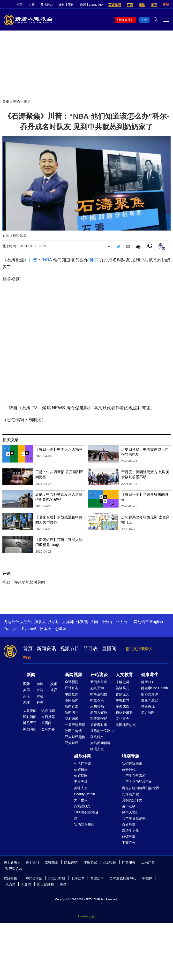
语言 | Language (91, 4)
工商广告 (129, 843)
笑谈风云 (122, 688)
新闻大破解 (99, 712)
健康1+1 (147, 682)
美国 (26, 690)
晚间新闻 (72, 700)
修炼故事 (129, 837)
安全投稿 (109, 862)
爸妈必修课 (124, 712)
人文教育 (124, 675)
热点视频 (48, 711)
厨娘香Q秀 (82, 806)
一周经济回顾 (75, 725)
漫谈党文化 (130, 831)
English (157, 622)
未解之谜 (122, 682)
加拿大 (40, 622)
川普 (33, 260)
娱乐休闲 (83, 756)
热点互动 (97, 688)
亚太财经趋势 (75, 737)
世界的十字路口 (102, 731)
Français (11, 629)
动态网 (10, 884)
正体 (62, 4)
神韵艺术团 (34, 878)
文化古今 (122, 718)
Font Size (149, 246)
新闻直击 (72, 706)
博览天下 (30, 723)
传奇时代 (129, 770)
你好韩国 (81, 776)
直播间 (109, 648)
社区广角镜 (73, 731)
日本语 (46, 629)
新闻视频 (74, 675)
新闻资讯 (46, 648)
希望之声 (97, 878)
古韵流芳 (122, 694)
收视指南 (52, 862)
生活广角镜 (83, 764)
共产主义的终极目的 (137, 782)
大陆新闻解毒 (100, 743)
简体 (71, 4)
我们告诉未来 (132, 764)
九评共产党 (130, 794)
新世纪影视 (45, 884)
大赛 (31, 4)
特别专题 (131, 756)
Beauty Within (84, 794)
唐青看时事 (99, 725)
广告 (130, 4)
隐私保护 (71, 862)
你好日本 (81, 770)
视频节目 (70, 648)
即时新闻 (30, 717)
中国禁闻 (72, 694)
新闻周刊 (72, 712)
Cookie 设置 (86, 916)
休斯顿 (82, 622)
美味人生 (81, 788)
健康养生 (150, 675)
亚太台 (121, 622)
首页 (6, 102)
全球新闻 (72, 682)
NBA (47, 260)
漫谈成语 (122, 706)
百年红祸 (129, 806)
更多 (63, 884)
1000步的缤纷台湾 (86, 815)
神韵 (19, 4)
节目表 (90, 648)
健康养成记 (150, 700)
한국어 (61, 629)
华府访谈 (72, 718)
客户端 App (14, 868)
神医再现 (148, 706)
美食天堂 (81, 782)
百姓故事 (129, 825)
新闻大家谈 (99, 682)
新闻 (31, 675)
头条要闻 (30, 711)
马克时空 (97, 737)
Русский (29, 629)
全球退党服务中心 (123, 878)
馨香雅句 (122, 700)
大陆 (26, 702)
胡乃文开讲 (150, 694)
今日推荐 (48, 717)
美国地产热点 (126, 725)
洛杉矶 (54, 622)
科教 (40, 702)
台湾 (40, 690)
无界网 (26, 884)
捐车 (154, 4)
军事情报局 (99, 718)
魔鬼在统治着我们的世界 (141, 788)
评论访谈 (99, 675)
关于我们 (32, 862)
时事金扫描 (99, 694)
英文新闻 (115, 4)
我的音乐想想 (84, 825)
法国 (94, 622)
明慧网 (147, 878)
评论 (16, 102)
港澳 (40, 684)
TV (145, 20)
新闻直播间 (126, 20)
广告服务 (129, 862)
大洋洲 (68, 622)
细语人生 (97, 749)
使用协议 (90, 862)
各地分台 (47, 4)
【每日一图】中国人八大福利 (59, 449)
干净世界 (78, 878)
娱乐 (54, 684)
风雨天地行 (130, 812)
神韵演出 (30, 729)
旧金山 (106, 622)
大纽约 (26, 622)
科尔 (94, 260)
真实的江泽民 (132, 800)
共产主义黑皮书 (134, 818)
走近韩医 (148, 712)
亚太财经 (72, 743)
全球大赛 (48, 729)
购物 (166, 4)
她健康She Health (154, 688)
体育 (54, 690)
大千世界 (81, 800)
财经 (40, 696)
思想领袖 (97, 706)
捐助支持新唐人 (139, 649)
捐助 (142, 4)
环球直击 (72, 688)
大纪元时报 (57, 878)
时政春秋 (97, 700)
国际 (26, 684)
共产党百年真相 (134, 776)
